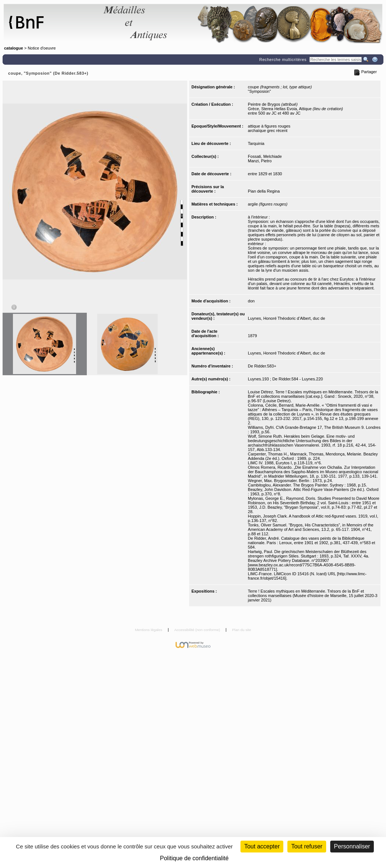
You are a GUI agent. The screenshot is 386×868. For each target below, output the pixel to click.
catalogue (13, 48)
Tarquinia (256, 143)
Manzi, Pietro (260, 161)
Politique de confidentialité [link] (194, 858)
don (251, 301)
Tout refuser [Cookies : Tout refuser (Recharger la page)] (307, 846)
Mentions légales (149, 630)
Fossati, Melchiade (265, 156)
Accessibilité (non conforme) (198, 630)
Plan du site (242, 630)
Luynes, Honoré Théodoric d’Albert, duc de (286, 318)
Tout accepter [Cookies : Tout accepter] (262, 846)
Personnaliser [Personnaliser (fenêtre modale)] (352, 846)
